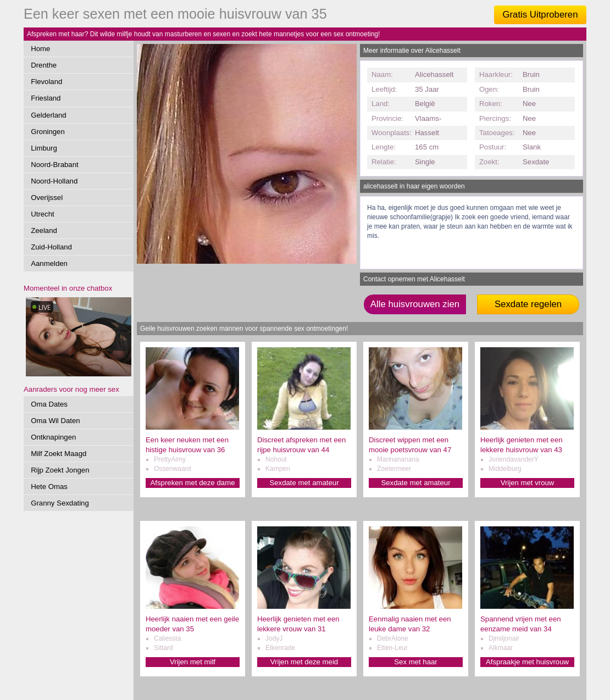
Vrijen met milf (193, 662)
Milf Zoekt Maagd (59, 454)
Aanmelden (49, 263)
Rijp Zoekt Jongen (60, 470)
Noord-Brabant (55, 165)
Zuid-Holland (51, 247)
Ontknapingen (53, 437)
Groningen (48, 132)
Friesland (46, 98)
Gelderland (49, 115)
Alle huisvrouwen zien (415, 304)
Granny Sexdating (60, 503)
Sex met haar (415, 662)
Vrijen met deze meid (304, 662)
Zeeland (44, 230)
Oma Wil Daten (55, 421)
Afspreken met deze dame (193, 483)
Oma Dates (49, 404)
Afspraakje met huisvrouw (527, 662)
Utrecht (43, 214)
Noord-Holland (54, 181)
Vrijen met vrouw (528, 483)
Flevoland (46, 82)
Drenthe (44, 65)
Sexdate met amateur (304, 483)
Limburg (44, 148)
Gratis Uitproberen (540, 15)
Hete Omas (49, 487)
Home (40, 49)
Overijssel (47, 198)
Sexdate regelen (528, 304)
